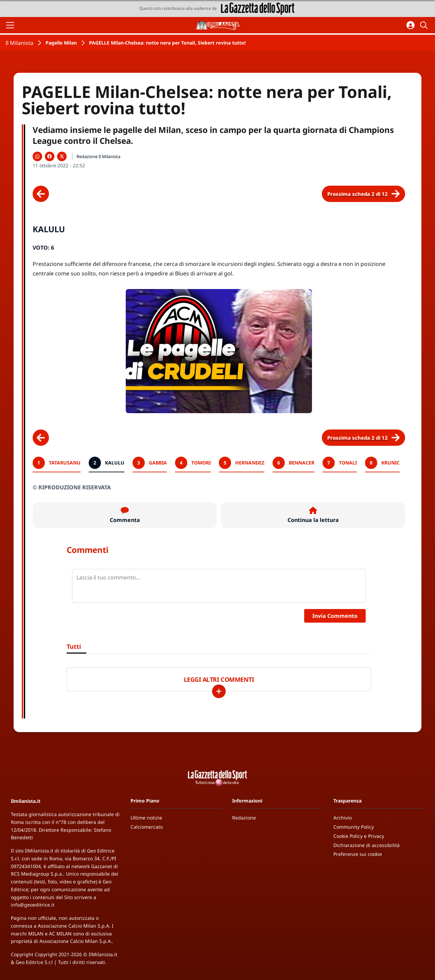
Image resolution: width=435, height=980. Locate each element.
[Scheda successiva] (363, 194)
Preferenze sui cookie (358, 854)
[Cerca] (425, 25)
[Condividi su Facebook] (50, 156)
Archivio (343, 818)
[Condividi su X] (62, 156)
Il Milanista (19, 43)
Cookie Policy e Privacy (359, 836)
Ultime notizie (146, 818)
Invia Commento (335, 616)
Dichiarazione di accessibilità (367, 845)
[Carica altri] (219, 691)
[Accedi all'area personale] (411, 25)
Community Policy (354, 827)
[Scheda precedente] (41, 194)
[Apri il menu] (10, 25)
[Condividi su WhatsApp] (37, 156)
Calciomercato (147, 827)
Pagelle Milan (61, 43)
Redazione (244, 818)
